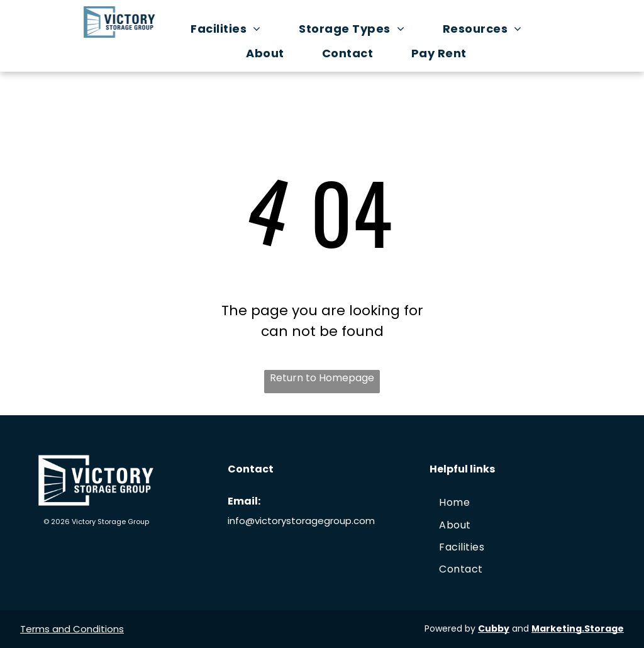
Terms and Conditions (72, 629)
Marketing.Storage (578, 628)
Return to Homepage (322, 378)
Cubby (494, 628)
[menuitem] (232, 29)
